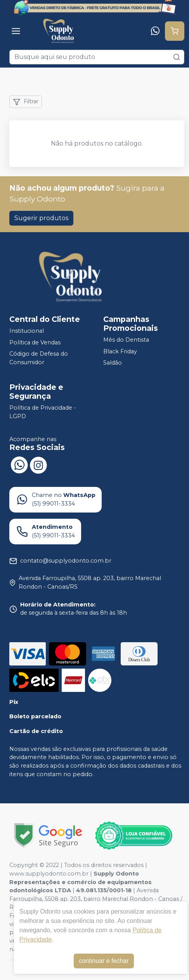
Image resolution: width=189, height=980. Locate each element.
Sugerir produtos (41, 218)
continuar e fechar (104, 961)
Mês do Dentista (126, 340)
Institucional (27, 331)
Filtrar (26, 102)
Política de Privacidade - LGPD (43, 412)
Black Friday (120, 351)
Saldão (113, 363)
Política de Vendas (35, 342)
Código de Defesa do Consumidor (39, 358)
